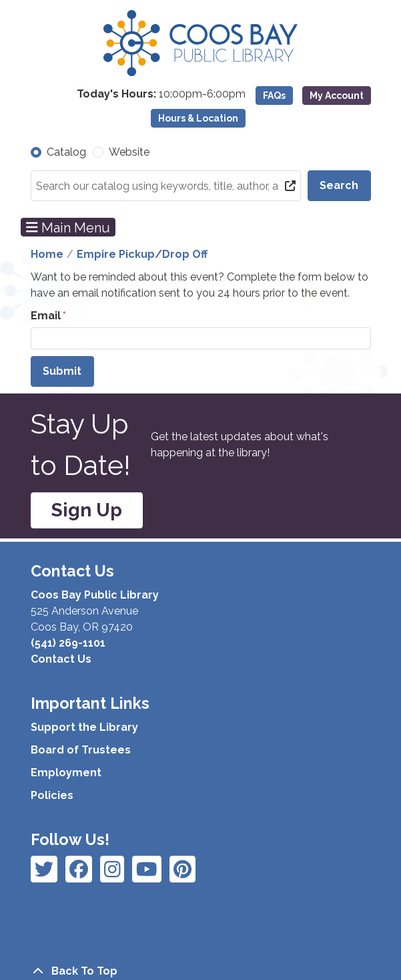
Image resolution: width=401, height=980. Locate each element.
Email (46, 316)
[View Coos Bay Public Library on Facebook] (44, 869)
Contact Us (61, 659)
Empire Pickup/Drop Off (142, 254)
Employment (66, 773)
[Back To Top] (201, 971)
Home (47, 254)
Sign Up (87, 510)
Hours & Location (198, 118)
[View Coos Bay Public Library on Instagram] (79, 869)
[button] (138, 94)
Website (129, 152)
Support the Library (84, 727)
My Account (337, 96)
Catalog (66, 152)
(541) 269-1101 (68, 643)
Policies (52, 795)
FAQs (274, 96)
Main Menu (68, 227)
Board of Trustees (81, 750)
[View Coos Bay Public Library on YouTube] (182, 869)
